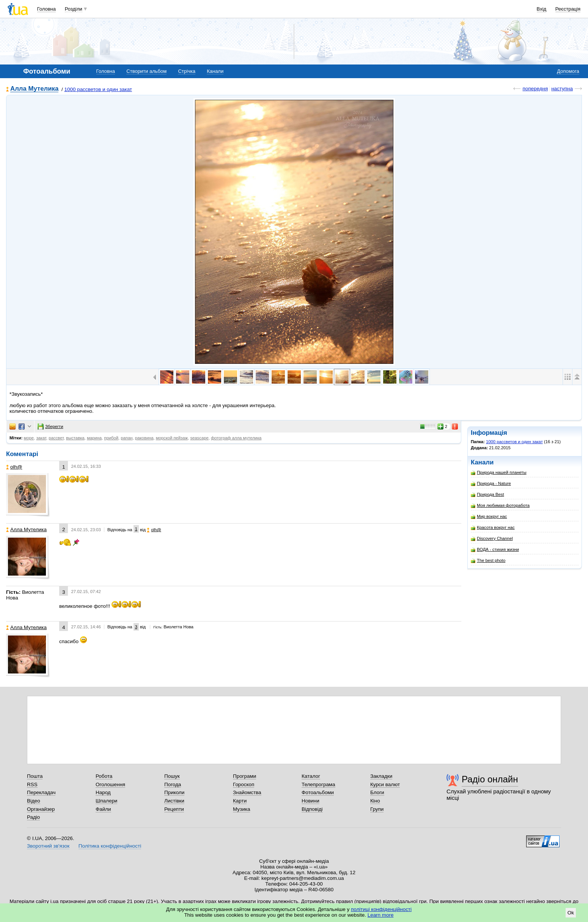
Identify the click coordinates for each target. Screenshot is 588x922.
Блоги (377, 792)
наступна (562, 89)
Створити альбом (146, 71)
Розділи (74, 9)
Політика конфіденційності (110, 846)
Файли (103, 809)
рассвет (56, 438)
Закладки (381, 776)
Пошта (35, 776)
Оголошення (110, 784)
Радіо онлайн (490, 779)
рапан (127, 438)
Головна (46, 9)
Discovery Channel (492, 539)
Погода (173, 784)
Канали (215, 71)
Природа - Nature (491, 484)
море (29, 438)
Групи (377, 809)
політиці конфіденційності (381, 909)
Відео (34, 801)
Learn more (381, 915)
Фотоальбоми (318, 792)
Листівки (174, 801)
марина (94, 438)
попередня (535, 89)
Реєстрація (568, 9)
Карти (240, 801)
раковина (144, 438)
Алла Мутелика (34, 89)
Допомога (568, 71)
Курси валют (385, 784)
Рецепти (174, 809)
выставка (75, 438)
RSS (32, 784)
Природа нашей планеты (499, 473)
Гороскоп (244, 784)
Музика (241, 809)
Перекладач (41, 792)
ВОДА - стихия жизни (495, 550)
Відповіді (312, 809)
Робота (104, 776)
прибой (111, 438)
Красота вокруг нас (493, 528)
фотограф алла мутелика (236, 438)
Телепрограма (318, 784)
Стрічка (186, 71)
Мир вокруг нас (489, 517)
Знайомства (247, 792)
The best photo (488, 561)
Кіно (375, 801)
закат (41, 438)
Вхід (542, 9)
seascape (199, 438)
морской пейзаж (172, 438)
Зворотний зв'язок (48, 846)
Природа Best (487, 495)
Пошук (172, 776)
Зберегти (50, 426)
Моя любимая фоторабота (500, 506)
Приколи (174, 792)
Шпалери (106, 801)
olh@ (14, 467)
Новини (311, 801)
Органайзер (41, 809)
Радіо (33, 817)
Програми (244, 776)
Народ (103, 792)
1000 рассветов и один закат (98, 89)
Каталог (311, 776)
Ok (571, 913)
